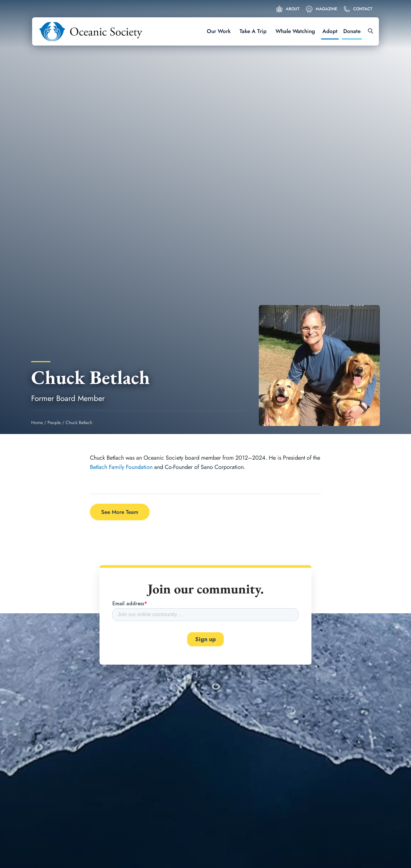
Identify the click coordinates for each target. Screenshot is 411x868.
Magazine (326, 9)
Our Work (219, 31)
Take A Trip (253, 31)
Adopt (330, 31)
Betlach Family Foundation (121, 467)
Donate (352, 31)
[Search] (368, 31)
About (293, 9)
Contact (363, 9)
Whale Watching (295, 31)
